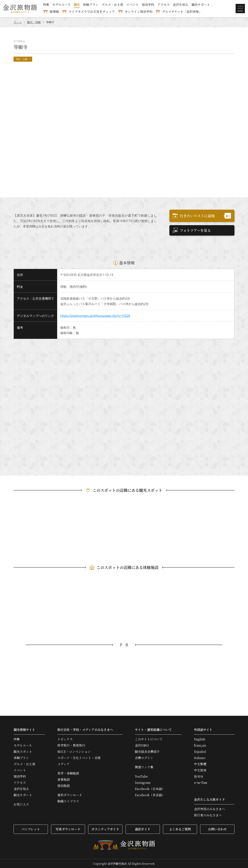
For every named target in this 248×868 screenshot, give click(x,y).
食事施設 (64, 780)
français (200, 745)
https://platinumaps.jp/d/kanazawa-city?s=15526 (95, 316)
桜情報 (54, 12)
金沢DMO (142, 745)
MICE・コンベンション (74, 752)
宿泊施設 (64, 786)
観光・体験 (34, 22)
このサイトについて (149, 739)
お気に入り (21, 804)
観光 (77, 5)
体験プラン (91, 5)
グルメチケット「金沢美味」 (182, 12)
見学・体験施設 (68, 773)
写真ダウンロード (68, 829)
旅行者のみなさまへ (208, 815)
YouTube (141, 776)
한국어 (199, 776)
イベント (133, 5)
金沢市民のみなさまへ (209, 809)
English (200, 739)
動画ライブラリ (68, 801)
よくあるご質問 (180, 829)
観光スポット (23, 752)
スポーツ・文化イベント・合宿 (79, 758)
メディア (63, 764)
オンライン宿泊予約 (139, 12)
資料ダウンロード (70, 795)
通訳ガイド (143, 829)
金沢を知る (181, 5)
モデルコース (61, 5)
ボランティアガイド (105, 829)
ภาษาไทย (201, 783)
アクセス (164, 5)
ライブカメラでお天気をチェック (92, 12)
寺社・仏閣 (23, 59)
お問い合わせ (217, 829)
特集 (46, 5)
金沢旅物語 (20, 9)
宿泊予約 (148, 5)
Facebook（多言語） (150, 795)
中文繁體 (200, 764)
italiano (200, 758)
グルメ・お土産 (112, 5)
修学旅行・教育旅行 (71, 745)
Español (200, 752)
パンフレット (31, 829)
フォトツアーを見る (192, 230)
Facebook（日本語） (150, 789)
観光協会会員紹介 (147, 752)
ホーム (18, 22)
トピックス (65, 739)
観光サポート (201, 5)
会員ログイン (144, 758)
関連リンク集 (144, 767)
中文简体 (200, 770)
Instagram (143, 783)
